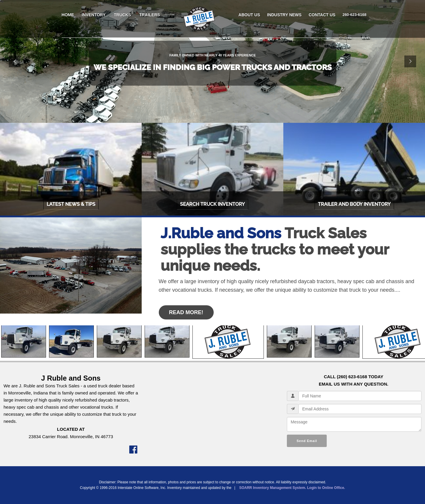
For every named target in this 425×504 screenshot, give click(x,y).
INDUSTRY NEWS (284, 15)
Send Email (307, 441)
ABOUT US (249, 15)
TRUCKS (122, 15)
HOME (68, 15)
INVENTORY (94, 15)
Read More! (186, 312)
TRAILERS (150, 15)
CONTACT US (322, 15)
